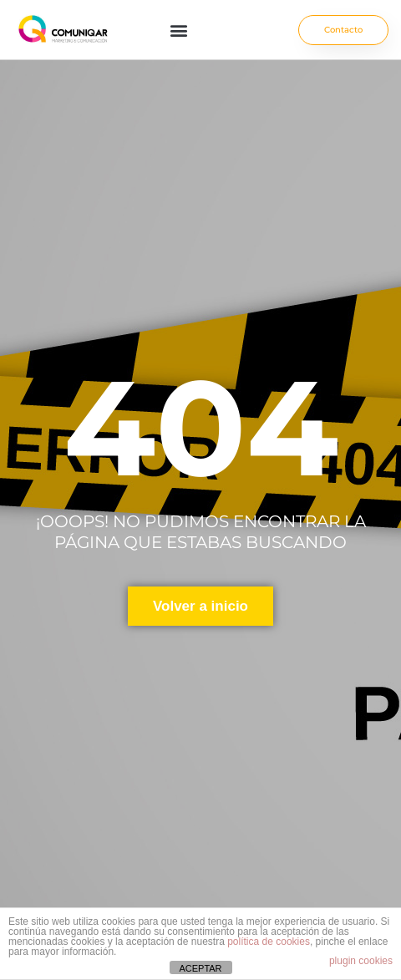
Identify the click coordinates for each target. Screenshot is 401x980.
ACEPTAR (200, 968)
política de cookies (269, 942)
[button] (178, 30)
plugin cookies (361, 961)
